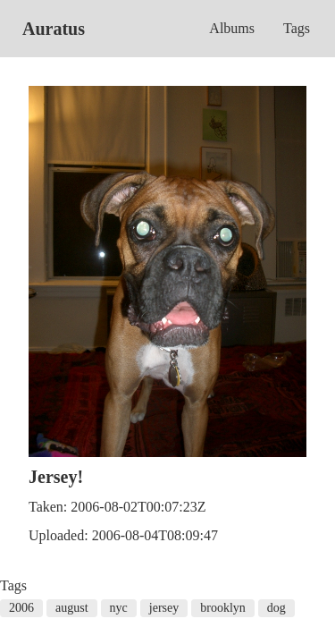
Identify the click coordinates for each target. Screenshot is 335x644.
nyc (119, 608)
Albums (232, 28)
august (72, 608)
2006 (21, 608)
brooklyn (223, 608)
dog (276, 608)
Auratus (54, 29)
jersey (164, 608)
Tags (297, 28)
